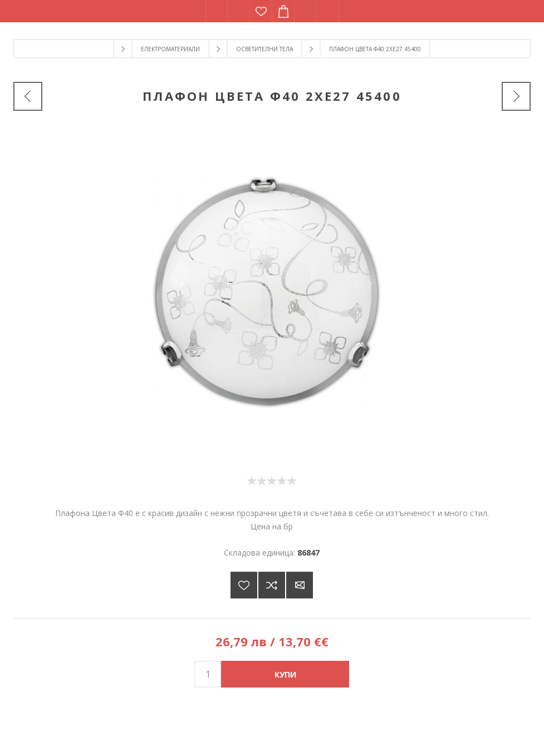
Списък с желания (261, 11)
